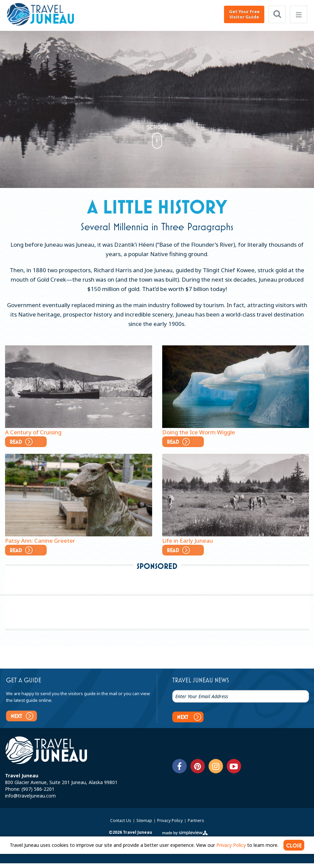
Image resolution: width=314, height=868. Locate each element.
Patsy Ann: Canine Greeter (40, 541)
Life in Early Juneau (188, 541)
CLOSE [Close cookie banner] (294, 850)
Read (29, 441)
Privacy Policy (170, 825)
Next (24, 716)
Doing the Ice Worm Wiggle (199, 432)
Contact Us (121, 825)
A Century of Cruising (33, 432)
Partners (196, 825)
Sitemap (145, 825)
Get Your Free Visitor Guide (244, 14)
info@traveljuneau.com (30, 800)
